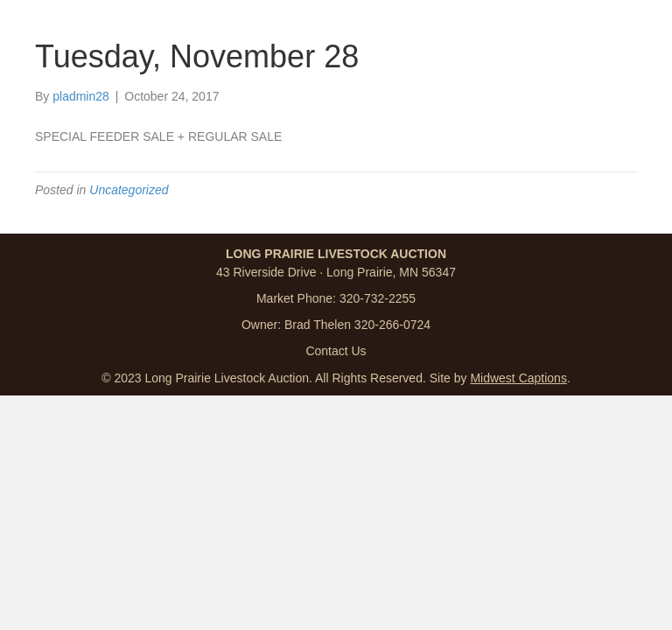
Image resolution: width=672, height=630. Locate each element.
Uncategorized (129, 190)
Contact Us (336, 351)
